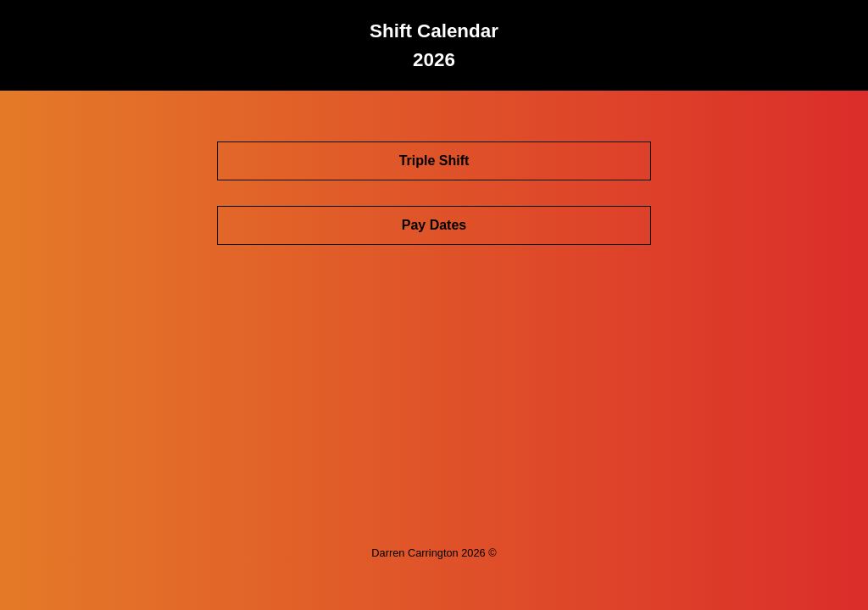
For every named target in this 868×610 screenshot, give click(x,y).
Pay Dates (434, 225)
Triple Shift (434, 161)
